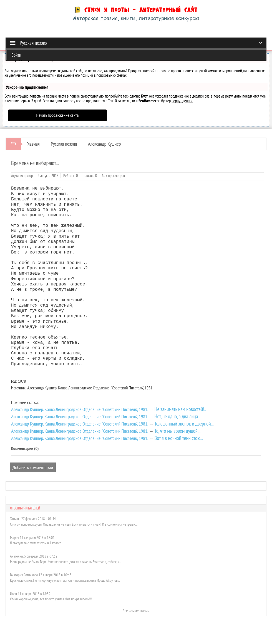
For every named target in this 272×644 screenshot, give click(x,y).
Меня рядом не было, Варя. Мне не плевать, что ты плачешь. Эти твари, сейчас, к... (66, 562)
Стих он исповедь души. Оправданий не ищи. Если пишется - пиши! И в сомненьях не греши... (74, 524)
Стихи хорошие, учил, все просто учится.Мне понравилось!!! (51, 599)
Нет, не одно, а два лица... (177, 416)
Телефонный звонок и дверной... (184, 424)
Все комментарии (136, 611)
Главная (33, 144)
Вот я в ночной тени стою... (179, 438)
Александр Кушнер (104, 144)
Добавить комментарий (33, 467)
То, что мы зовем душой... (177, 431)
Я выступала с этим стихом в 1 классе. (36, 543)
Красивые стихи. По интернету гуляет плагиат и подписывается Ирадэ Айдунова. (65, 580)
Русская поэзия (64, 144)
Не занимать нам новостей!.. (180, 409)
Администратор (22, 176)
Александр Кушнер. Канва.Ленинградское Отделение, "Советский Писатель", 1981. (80, 409)
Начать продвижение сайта (58, 115)
